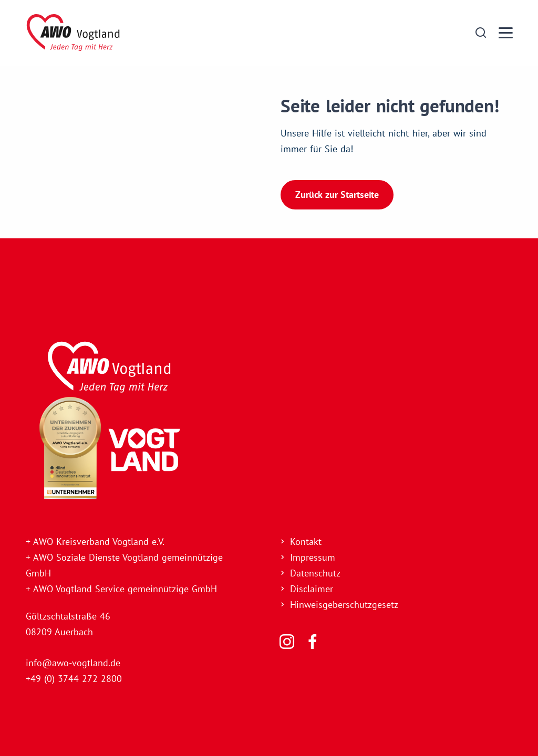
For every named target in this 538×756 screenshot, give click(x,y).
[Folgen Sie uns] (287, 642)
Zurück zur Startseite (337, 194)
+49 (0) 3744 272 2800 (74, 679)
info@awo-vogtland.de (73, 663)
